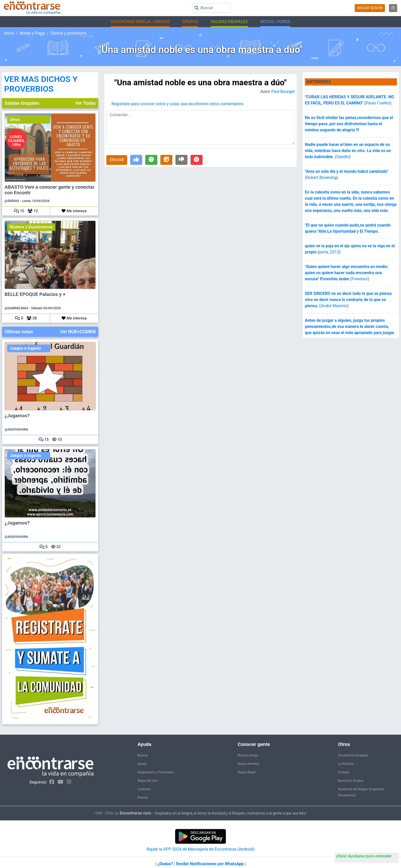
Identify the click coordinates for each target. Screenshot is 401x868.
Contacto (144, 789)
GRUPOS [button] (190, 22)
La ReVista (346, 764)
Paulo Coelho (378, 103)
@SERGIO (12, 201)
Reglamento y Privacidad (156, 772)
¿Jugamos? (17, 416)
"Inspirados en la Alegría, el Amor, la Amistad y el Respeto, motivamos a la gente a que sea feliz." (231, 813)
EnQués (344, 772)
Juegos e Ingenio (25, 348)
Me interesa (74, 211)
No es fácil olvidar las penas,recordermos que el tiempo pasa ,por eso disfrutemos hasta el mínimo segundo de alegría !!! (349, 124)
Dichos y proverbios (69, 33)
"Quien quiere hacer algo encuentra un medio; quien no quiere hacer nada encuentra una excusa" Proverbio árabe (347, 273)
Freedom (360, 279)
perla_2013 (329, 252)
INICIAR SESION (370, 8)
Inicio (9, 33)
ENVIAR (117, 160)
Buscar (143, 755)
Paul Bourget (283, 92)
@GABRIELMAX (16, 308)
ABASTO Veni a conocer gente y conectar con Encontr (49, 190)
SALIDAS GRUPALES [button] (229, 22)
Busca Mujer (247, 772)
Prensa (143, 797)
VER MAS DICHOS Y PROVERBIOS (41, 84)
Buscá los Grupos (351, 781)
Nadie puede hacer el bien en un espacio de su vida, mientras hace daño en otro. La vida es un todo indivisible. (348, 151)
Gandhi (343, 157)
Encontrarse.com (136, 813)
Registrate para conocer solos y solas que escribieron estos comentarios (177, 104)
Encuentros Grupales (353, 755)
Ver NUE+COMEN (78, 332)
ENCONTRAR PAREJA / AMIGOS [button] (140, 22)
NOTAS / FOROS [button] (275, 22)
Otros (15, 120)
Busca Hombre (249, 764)
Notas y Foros (32, 33)
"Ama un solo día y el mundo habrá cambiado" (347, 171)
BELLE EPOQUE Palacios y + (35, 294)
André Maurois (334, 306)
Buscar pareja (248, 755)
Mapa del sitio (148, 781)
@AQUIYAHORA (16, 429)
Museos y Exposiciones (31, 227)
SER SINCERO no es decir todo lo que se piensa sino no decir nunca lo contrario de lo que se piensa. (348, 300)
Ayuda (142, 764)
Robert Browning (321, 178)
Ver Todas (85, 103)
